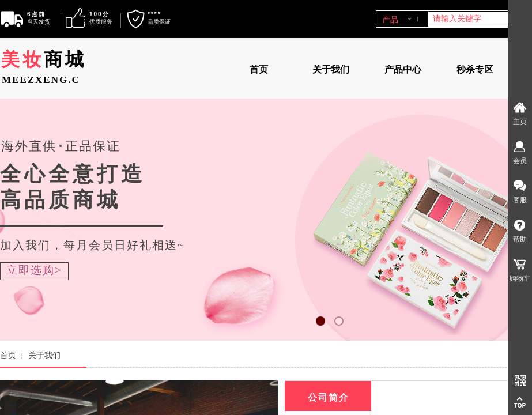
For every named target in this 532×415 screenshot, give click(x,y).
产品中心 (403, 69)
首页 (259, 69)
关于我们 (331, 69)
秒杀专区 (475, 69)
